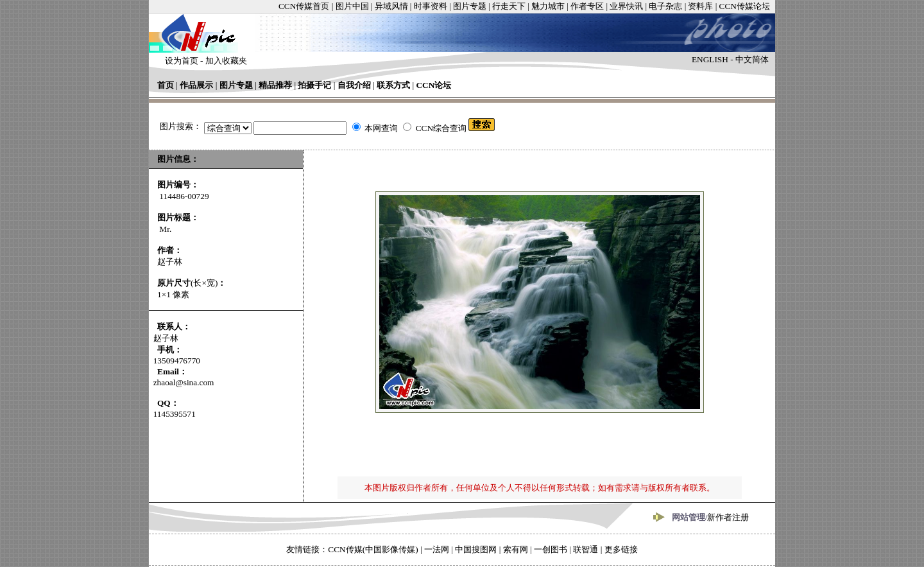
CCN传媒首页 (304, 6)
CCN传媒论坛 (745, 6)
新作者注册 (728, 517)
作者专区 (587, 6)
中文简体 (752, 59)
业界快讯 (626, 6)
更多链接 (621, 549)
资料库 (700, 6)
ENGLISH (710, 59)
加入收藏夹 (226, 61)
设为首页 (182, 61)
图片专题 (470, 6)
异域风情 (391, 6)
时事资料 (431, 6)
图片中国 (352, 6)
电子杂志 (665, 6)
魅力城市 (548, 6)
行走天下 (509, 6)
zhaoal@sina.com (184, 382)
